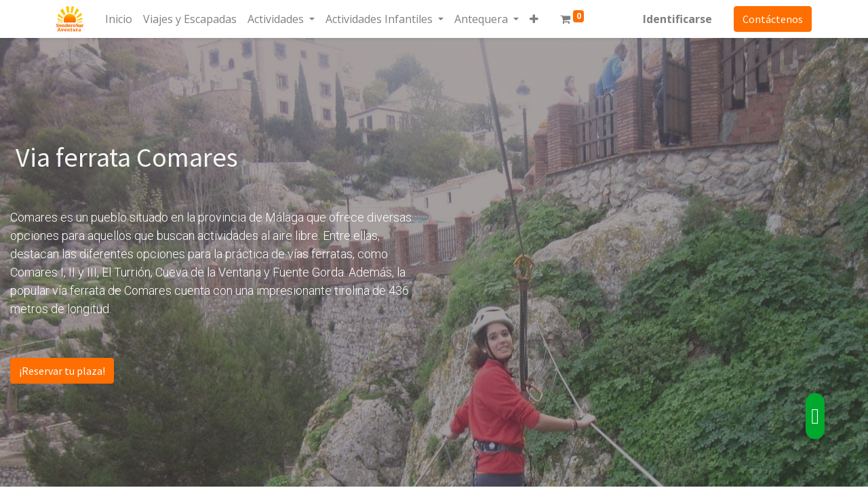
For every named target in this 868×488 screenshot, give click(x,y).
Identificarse (676, 19)
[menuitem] (120, 19)
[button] (535, 19)
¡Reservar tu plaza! (62, 371)
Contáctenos (771, 19)
